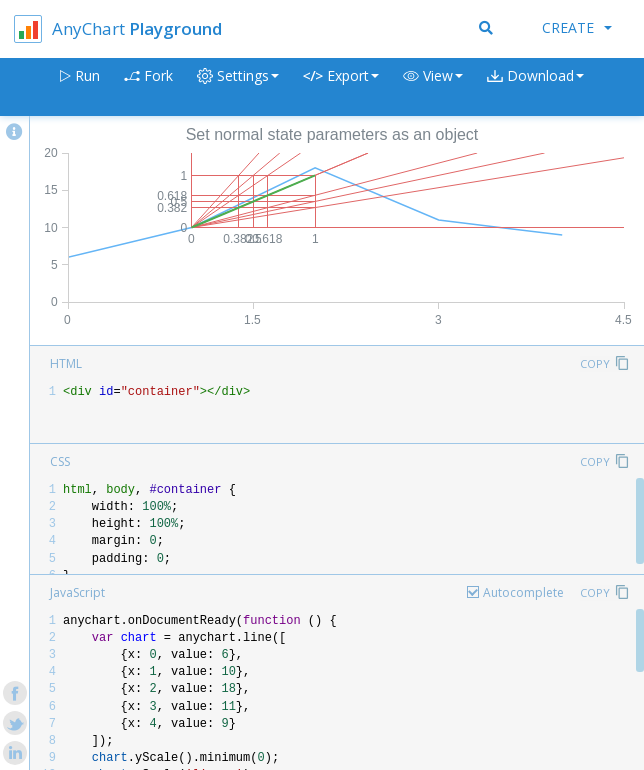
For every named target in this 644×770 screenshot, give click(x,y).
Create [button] (577, 27)
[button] (433, 87)
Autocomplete (523, 592)
